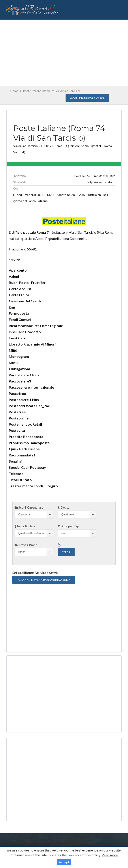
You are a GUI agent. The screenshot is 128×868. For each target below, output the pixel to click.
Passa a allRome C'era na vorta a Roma (43, 580)
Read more (110, 855)
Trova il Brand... (27, 545)
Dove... (64, 507)
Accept (64, 862)
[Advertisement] (64, 53)
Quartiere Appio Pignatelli (84, 146)
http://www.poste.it (101, 182)
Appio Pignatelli (47, 238)
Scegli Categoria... (29, 507)
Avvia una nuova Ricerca (87, 98)
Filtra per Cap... (69, 526)
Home (14, 91)
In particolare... (26, 526)
